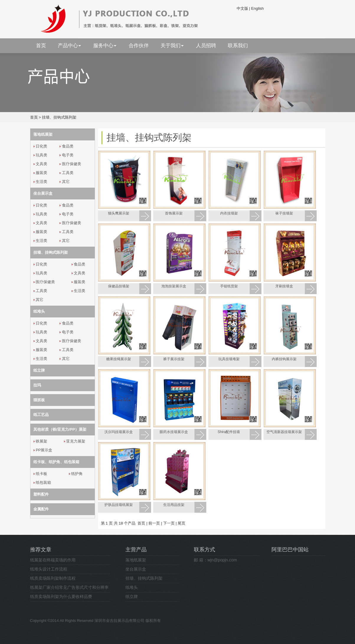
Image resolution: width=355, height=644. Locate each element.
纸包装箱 (43, 482)
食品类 (68, 146)
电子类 (68, 155)
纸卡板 (41, 474)
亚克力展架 (76, 441)
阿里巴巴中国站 (290, 550)
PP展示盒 (44, 450)
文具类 (41, 164)
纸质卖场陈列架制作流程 (53, 578)
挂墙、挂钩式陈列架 (59, 117)
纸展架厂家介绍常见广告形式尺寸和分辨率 (69, 587)
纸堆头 (132, 587)
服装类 (41, 173)
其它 (66, 182)
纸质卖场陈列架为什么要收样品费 (61, 597)
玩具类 (41, 155)
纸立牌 (132, 597)
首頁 (34, 117)
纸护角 (77, 474)
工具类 (68, 173)
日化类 (41, 146)
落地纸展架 (136, 560)
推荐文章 (41, 550)
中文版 (242, 8)
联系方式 (205, 550)
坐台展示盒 (136, 569)
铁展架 (41, 441)
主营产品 (136, 550)
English (257, 8)
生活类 (41, 182)
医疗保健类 (72, 164)
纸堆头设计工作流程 (49, 569)
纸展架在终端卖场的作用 (53, 560)
